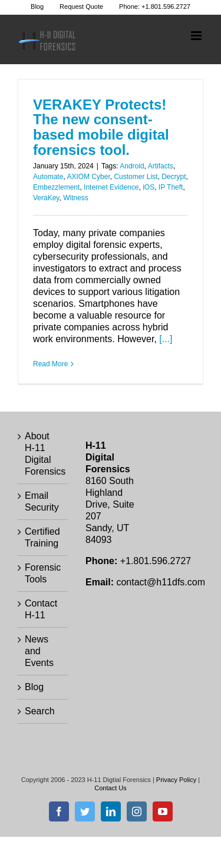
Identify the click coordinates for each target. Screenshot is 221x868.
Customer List (136, 177)
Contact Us (110, 788)
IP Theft (171, 187)
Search (40, 711)
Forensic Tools (43, 573)
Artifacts (161, 166)
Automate (48, 177)
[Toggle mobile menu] (197, 36)
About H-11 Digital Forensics (43, 454)
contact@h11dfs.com (161, 582)
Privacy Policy (176, 780)
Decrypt (174, 177)
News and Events (39, 651)
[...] (166, 339)
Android (132, 166)
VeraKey (46, 198)
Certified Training (42, 537)
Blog (34, 687)
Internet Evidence (111, 187)
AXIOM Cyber (88, 177)
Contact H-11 (41, 609)
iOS (149, 187)
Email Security (42, 501)
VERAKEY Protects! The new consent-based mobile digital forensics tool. (101, 127)
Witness (76, 198)
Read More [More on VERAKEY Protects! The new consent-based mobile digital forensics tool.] (50, 364)
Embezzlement (56, 187)
